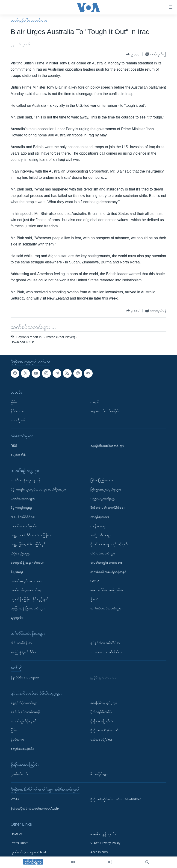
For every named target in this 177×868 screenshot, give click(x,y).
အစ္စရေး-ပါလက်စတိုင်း (105, 411)
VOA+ (15, 799)
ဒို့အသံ (94, 599)
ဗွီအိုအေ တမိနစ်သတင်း (105, 730)
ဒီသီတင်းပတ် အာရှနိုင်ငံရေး (107, 508)
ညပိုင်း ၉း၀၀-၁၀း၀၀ (103, 677)
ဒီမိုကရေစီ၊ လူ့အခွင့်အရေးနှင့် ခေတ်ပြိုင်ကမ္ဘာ (38, 489)
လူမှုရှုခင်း (17, 617)
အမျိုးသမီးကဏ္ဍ (100, 535)
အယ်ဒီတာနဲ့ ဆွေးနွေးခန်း (26, 480)
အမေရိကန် (18, 420)
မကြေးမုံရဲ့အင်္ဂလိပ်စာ (24, 652)
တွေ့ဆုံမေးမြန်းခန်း (22, 749)
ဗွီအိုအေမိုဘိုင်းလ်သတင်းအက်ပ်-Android (116, 799)
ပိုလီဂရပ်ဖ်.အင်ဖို (101, 712)
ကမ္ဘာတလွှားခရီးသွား (103, 498)
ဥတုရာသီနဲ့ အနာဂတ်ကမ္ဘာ (27, 562)
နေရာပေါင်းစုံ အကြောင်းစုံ (107, 590)
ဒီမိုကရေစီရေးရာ (21, 508)
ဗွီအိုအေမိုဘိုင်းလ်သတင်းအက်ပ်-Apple (35, 808)
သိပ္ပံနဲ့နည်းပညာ (21, 553)
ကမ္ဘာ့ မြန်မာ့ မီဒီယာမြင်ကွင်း (28, 544)
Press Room (19, 843)
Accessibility (99, 852)
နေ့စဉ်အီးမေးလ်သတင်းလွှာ (107, 446)
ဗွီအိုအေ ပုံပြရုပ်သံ (102, 721)
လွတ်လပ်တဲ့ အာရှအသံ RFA (28, 852)
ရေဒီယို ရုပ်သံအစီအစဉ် (25, 712)
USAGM (16, 834)
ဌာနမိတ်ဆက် (19, 774)
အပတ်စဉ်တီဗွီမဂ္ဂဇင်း (24, 721)
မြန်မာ (15, 402)
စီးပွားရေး (17, 572)
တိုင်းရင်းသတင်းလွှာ (103, 553)
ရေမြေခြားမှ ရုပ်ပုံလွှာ (104, 703)
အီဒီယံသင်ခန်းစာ (21, 643)
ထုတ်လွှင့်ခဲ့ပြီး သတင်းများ (29, 20)
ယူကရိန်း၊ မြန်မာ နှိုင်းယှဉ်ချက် (29, 599)
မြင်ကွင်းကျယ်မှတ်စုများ (106, 489)
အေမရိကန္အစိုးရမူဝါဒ (103, 834)
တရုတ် (95, 402)
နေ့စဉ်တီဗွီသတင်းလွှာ (24, 703)
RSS (14, 446)
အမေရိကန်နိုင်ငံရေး (23, 517)
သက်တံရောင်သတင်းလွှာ (106, 608)
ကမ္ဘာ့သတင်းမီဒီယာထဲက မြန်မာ (31, 535)
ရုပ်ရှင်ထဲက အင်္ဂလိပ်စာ (105, 643)
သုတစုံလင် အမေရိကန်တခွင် (108, 572)
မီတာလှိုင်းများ (99, 774)
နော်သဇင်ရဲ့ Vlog (101, 739)
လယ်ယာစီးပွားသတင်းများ (27, 590)
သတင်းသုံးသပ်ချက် (23, 498)
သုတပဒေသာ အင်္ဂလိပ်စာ (106, 652)
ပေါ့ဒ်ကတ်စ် (18, 455)
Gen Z (95, 581)
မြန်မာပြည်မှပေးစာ (102, 480)
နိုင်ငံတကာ (17, 411)
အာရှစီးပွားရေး (100, 517)
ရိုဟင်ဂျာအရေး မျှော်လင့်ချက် (109, 544)
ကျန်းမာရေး (98, 526)
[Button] (133, 54)
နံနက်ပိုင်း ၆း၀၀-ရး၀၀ (25, 677)
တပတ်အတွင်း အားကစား (26, 581)
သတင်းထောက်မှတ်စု (24, 526)
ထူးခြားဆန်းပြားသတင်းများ (28, 608)
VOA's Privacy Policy (105, 843)
